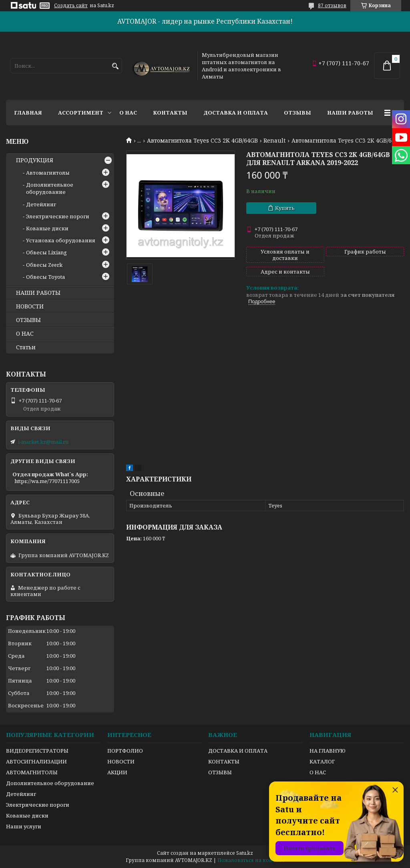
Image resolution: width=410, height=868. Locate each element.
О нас (128, 113)
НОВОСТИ (30, 306)
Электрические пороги (58, 216)
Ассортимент (81, 113)
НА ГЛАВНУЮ (328, 751)
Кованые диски (47, 228)
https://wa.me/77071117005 (47, 481)
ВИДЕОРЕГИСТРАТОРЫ (37, 751)
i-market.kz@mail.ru (43, 442)
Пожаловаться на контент (251, 860)
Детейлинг (41, 204)
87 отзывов (332, 5)
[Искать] (115, 66)
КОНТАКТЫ (224, 761)
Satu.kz (245, 853)
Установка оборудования (61, 240)
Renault (274, 141)
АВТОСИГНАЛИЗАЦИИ (36, 761)
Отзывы (297, 113)
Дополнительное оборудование (50, 188)
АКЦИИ (117, 772)
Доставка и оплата (236, 113)
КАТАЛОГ (322, 761)
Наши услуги (24, 826)
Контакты (170, 113)
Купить (285, 208)
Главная (28, 113)
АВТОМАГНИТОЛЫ (32, 772)
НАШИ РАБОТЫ (38, 293)
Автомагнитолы (48, 173)
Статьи (26, 347)
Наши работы (350, 113)
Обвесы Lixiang (46, 252)
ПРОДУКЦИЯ (35, 160)
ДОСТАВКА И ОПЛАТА (238, 751)
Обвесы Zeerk (44, 265)
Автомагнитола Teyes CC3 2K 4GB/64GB (202, 141)
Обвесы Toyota (45, 277)
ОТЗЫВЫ (28, 320)
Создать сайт (71, 6)
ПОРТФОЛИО (125, 751)
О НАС (25, 334)
